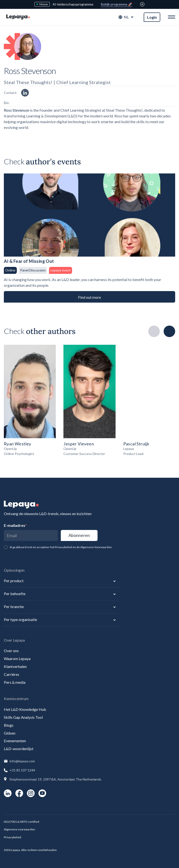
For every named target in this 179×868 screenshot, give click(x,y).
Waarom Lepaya (17, 658)
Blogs (9, 725)
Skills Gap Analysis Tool (23, 717)
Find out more (89, 297)
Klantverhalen (15, 666)
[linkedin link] (25, 93)
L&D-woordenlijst (19, 749)
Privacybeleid (12, 837)
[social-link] (8, 793)
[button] (126, 17)
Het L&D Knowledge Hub (25, 709)
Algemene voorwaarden (19, 829)
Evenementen (15, 741)
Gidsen (10, 733)
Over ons (11, 651)
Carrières (12, 674)
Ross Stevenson (17, 110)
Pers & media (15, 682)
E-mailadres (15, 525)
